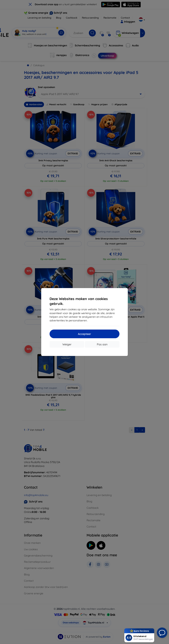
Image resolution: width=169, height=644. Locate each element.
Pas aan (102, 344)
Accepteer (84, 334)
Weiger (67, 344)
